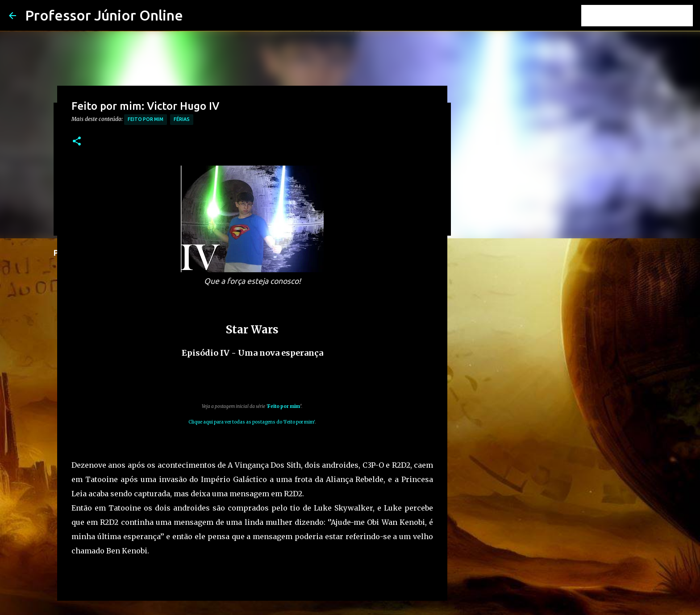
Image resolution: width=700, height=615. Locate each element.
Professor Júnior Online (104, 15)
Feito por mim (146, 119)
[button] (77, 142)
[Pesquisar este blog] (646, 16)
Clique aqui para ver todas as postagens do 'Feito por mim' (252, 422)
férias (182, 119)
